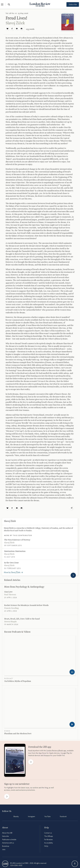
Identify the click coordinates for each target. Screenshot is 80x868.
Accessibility (48, 843)
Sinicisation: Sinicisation (15, 551)
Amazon (47, 755)
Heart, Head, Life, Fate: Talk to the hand (22, 619)
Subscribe (72, 5)
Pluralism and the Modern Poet (18, 734)
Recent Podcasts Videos (17, 632)
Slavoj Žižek (15, 23)
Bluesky (16, 817)
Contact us (48, 833)
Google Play (65, 753)
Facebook (63, 817)
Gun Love (8, 592)
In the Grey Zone (11, 563)
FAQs (46, 846)
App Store (42, 753)
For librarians (48, 840)
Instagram (31, 817)
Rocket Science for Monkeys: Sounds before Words (26, 605)
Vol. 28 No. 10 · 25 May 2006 (17, 13)
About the (7, 833)
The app (49, 836)
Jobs (4, 850)
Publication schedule (9, 840)
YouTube (47, 817)
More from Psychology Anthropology (24, 587)
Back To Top (75, 864)
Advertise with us (8, 843)
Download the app (40, 747)
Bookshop (6, 846)
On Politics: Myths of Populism (18, 681)
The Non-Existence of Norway (17, 540)
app (56, 751)
